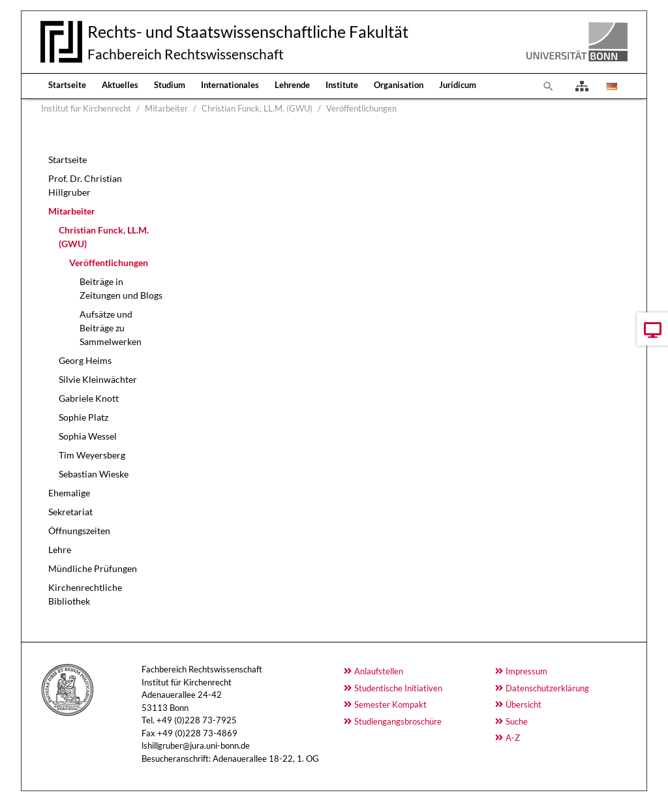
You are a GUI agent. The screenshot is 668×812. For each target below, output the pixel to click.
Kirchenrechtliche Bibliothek (85, 594)
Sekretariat (70, 512)
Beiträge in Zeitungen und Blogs (121, 288)
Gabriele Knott (89, 398)
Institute (342, 85)
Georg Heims (85, 360)
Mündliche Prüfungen (93, 568)
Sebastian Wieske (94, 474)
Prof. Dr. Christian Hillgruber (85, 185)
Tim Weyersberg (92, 455)
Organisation (399, 85)
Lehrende (292, 85)
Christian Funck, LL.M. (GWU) (104, 237)
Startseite (67, 85)
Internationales (230, 85)
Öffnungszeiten (79, 531)
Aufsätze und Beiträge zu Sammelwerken (111, 328)
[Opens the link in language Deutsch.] (611, 86)
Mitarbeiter (72, 211)
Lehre (60, 549)
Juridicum (458, 85)
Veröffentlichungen (109, 263)
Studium (170, 85)
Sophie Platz (83, 417)
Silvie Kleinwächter (98, 379)
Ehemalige (69, 493)
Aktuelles (120, 85)
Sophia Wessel (88, 436)
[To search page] (549, 86)
